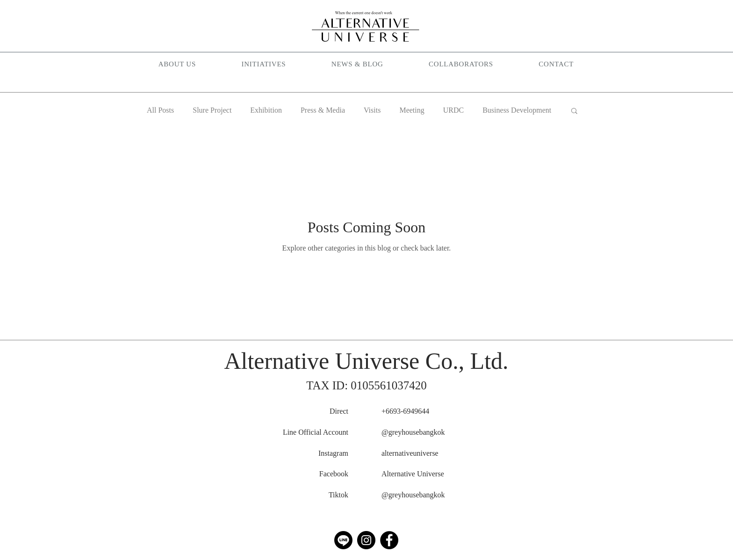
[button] (264, 65)
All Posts (160, 110)
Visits (372, 110)
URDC (453, 110)
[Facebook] (389, 540)
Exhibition (266, 110)
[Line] (343, 540)
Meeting (412, 110)
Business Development (517, 110)
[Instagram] (366, 540)
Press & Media (323, 110)
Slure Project (212, 110)
